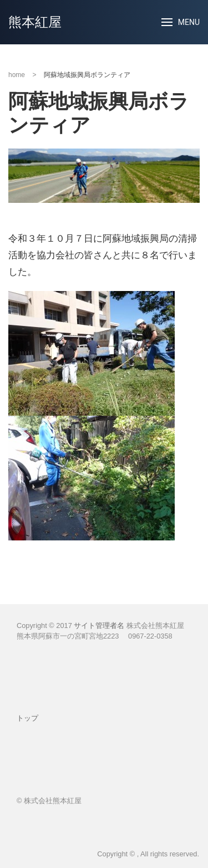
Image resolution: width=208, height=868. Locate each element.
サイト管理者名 (99, 626)
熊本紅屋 (35, 22)
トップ (27, 718)
